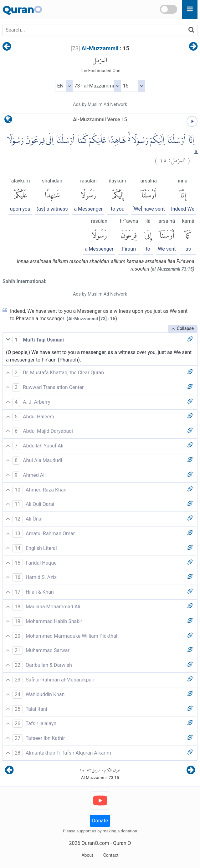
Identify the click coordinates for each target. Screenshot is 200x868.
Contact (111, 855)
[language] (8, 121)
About (87, 855)
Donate (100, 821)
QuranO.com (95, 843)
